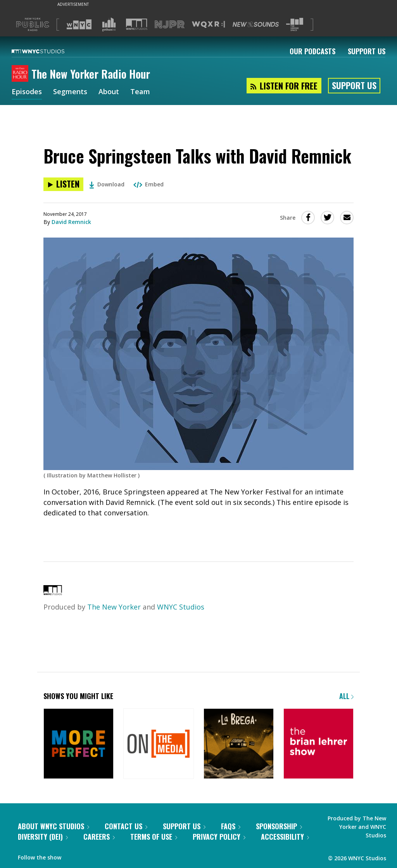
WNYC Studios (181, 607)
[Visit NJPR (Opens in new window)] (170, 25)
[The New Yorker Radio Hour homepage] (22, 74)
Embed (148, 184)
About (109, 92)
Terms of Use (154, 837)
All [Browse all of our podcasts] (346, 696)
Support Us (367, 51)
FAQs (231, 826)
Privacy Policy (219, 837)
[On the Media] (158, 744)
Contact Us (126, 826)
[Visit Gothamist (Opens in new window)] (109, 24)
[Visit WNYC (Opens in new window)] (79, 24)
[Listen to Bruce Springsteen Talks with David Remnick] (63, 184)
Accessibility (285, 837)
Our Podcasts (312, 51)
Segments (70, 92)
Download (107, 184)
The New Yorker (114, 607)
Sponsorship (279, 826)
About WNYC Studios (54, 826)
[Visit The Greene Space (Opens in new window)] (295, 25)
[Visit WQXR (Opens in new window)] (208, 25)
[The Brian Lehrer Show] (318, 744)
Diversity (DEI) (43, 837)
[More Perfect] (79, 744)
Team (140, 92)
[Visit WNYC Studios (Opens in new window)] (137, 24)
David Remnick (71, 222)
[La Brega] (239, 744)
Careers (99, 837)
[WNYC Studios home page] (48, 51)
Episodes (27, 92)
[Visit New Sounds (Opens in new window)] (256, 24)
